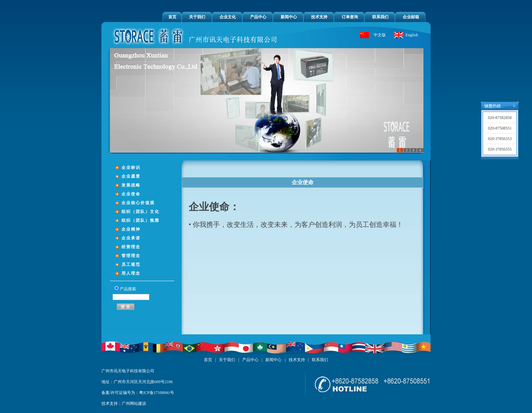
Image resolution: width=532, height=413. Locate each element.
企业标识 (131, 168)
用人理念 (131, 273)
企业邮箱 (411, 17)
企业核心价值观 (138, 203)
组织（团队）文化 (140, 212)
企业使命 (131, 194)
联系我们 (380, 17)
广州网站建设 (134, 404)
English (412, 35)
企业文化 (228, 17)
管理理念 (131, 256)
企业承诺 (131, 238)
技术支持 (319, 17)
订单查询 (350, 17)
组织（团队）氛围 (140, 220)
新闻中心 (289, 17)
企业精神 (131, 229)
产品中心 (258, 17)
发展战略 (131, 185)
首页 (172, 17)
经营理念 (131, 247)
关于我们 (197, 17)
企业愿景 (131, 176)
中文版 (380, 35)
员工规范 (131, 264)
